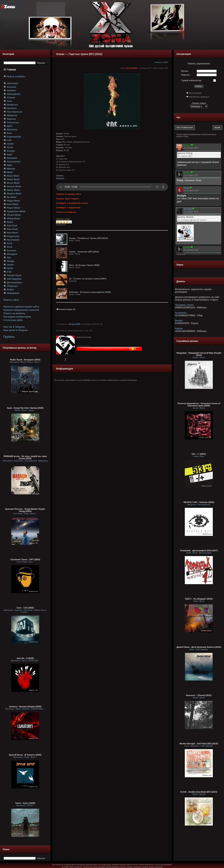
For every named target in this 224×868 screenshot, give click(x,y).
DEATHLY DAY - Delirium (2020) (199, 502)
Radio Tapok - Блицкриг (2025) (25, 360)
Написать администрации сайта (21, 307)
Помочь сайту (11, 300)
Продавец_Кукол (184, 305)
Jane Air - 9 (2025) (25, 658)
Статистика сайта (13, 320)
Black (166, 62)
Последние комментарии (17, 317)
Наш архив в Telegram (15, 330)
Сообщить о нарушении (68, 208)
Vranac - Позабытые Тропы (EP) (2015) (88, 238)
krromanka (132, 68)
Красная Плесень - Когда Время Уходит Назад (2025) (25, 510)
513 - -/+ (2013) (199, 454)
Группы (9, 337)
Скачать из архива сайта (69, 194)
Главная (11, 70)
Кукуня (179, 329)
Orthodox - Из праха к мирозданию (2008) (90, 292)
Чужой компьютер (191, 80)
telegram (60, 178)
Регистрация (195, 93)
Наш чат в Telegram (14, 327)
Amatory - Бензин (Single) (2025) (25, 707)
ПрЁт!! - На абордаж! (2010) (199, 599)
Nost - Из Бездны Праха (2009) (84, 265)
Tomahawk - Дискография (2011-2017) (199, 550)
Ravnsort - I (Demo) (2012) (199, 695)
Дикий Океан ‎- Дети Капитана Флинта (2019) (199, 647)
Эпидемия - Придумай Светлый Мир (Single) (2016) (199, 354)
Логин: (185, 71)
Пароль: (186, 75)
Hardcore (158, 62)
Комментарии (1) (66, 309)
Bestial (179, 321)
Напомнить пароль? (199, 97)
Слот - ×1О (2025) (25, 608)
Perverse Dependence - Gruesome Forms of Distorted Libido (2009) (199, 405)
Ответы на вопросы (14, 313)
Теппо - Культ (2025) (25, 803)
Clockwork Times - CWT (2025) (25, 559)
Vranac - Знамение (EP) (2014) (84, 252)
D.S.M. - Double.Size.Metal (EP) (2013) (199, 792)
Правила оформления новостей (21, 310)
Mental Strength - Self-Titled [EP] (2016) (199, 744)
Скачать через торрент (68, 199)
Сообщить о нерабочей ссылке (72, 203)
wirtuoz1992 (74, 324)
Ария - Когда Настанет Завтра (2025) (25, 408)
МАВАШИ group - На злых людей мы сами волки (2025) (25, 457)
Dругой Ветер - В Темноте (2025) (25, 755)
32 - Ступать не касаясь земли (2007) (88, 279)
